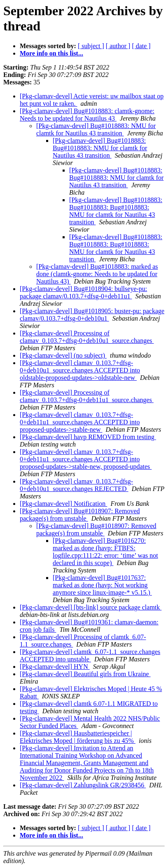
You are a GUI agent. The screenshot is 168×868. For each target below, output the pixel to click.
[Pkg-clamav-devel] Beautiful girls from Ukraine (85, 674)
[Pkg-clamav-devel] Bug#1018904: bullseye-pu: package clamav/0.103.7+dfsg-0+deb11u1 (83, 292)
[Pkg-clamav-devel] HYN (55, 667)
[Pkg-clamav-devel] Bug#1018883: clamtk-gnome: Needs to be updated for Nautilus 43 (87, 115)
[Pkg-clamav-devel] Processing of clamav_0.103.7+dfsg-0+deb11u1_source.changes (87, 396)
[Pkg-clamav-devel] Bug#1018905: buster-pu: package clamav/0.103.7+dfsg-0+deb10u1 (92, 315)
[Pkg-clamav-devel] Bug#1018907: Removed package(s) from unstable (80, 515)
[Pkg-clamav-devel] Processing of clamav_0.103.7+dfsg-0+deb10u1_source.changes (87, 337)
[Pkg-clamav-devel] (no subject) (63, 355)
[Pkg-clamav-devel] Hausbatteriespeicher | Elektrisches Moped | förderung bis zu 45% (78, 737)
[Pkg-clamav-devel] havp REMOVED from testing (88, 437)
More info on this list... (51, 53)
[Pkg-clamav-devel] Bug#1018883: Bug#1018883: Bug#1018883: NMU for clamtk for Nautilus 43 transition (116, 211)
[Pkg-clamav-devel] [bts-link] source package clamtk (91, 607)
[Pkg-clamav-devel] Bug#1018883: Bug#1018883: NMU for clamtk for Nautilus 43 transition (100, 148)
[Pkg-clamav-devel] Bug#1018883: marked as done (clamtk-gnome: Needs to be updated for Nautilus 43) (97, 274)
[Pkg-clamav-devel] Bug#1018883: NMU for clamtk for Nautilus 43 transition (96, 129)
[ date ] (141, 46)
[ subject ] (91, 46)
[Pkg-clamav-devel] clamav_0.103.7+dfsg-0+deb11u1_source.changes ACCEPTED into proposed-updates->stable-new (80, 422)
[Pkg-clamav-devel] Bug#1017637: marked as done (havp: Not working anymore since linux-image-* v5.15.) (102, 585)
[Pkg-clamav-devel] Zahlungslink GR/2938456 (83, 785)
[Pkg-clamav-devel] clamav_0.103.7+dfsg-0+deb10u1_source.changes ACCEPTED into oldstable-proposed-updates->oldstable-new (80, 370)
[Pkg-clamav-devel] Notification (63, 504)
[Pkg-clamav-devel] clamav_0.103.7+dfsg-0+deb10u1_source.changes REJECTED (76, 485)
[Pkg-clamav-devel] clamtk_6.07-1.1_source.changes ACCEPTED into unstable (90, 655)
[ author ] (118, 46)
